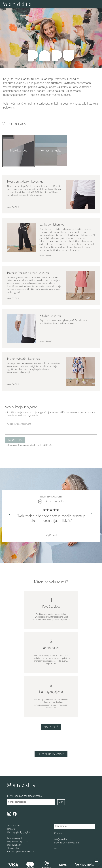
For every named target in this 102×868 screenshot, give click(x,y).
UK (56, 849)
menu (97, 4)
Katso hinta (15, 440)
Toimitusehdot (14, 826)
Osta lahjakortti (14, 845)
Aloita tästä (51, 727)
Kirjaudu (58, 834)
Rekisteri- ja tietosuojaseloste (20, 852)
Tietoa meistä (13, 848)
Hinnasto (11, 829)
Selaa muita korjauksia (51, 754)
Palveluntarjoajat (14, 838)
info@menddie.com (63, 840)
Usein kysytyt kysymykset (19, 832)
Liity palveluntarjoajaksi (18, 842)
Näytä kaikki (51, 535)
